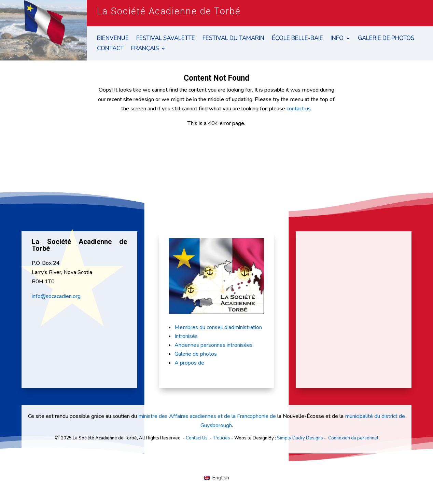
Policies (222, 438)
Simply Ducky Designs (300, 438)
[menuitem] (148, 50)
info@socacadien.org (56, 296)
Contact (110, 49)
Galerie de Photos (386, 39)
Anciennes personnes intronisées (214, 345)
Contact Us (197, 438)
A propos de (189, 363)
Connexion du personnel (353, 438)
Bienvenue (113, 39)
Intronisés (186, 336)
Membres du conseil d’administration (218, 327)
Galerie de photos (196, 354)
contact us (299, 109)
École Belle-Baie (297, 39)
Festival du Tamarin (233, 39)
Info (337, 39)
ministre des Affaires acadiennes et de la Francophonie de (207, 416)
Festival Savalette (166, 39)
